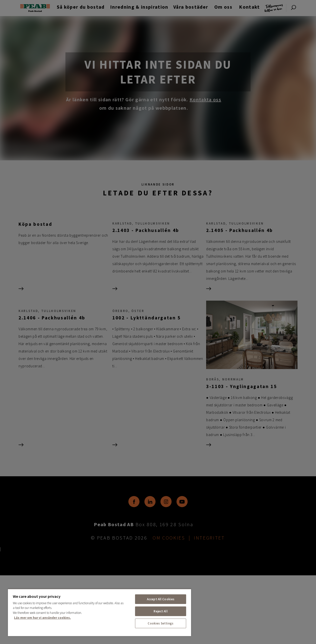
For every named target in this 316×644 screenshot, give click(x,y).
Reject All (160, 611)
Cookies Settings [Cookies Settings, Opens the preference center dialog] (160, 623)
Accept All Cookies (161, 599)
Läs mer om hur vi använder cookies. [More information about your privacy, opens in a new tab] (42, 618)
